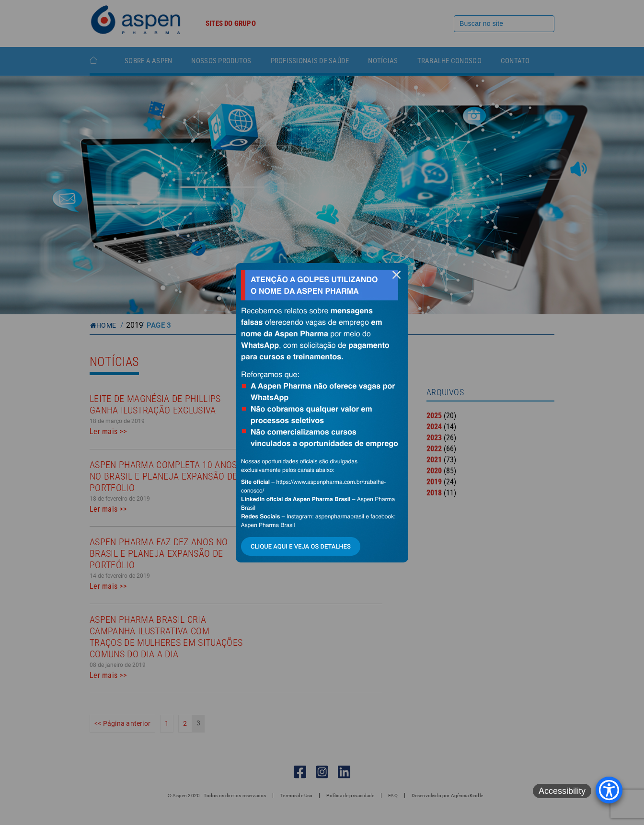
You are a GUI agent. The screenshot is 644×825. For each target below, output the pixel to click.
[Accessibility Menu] (609, 790)
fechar (397, 275)
